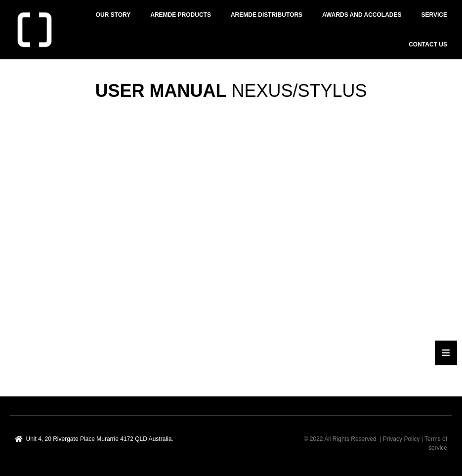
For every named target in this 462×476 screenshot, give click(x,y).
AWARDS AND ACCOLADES (362, 15)
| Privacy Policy (399, 439)
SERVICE (434, 15)
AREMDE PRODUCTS (181, 15)
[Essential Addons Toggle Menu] (446, 353)
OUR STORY (113, 15)
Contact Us (428, 44)
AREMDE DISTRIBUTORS (267, 15)
